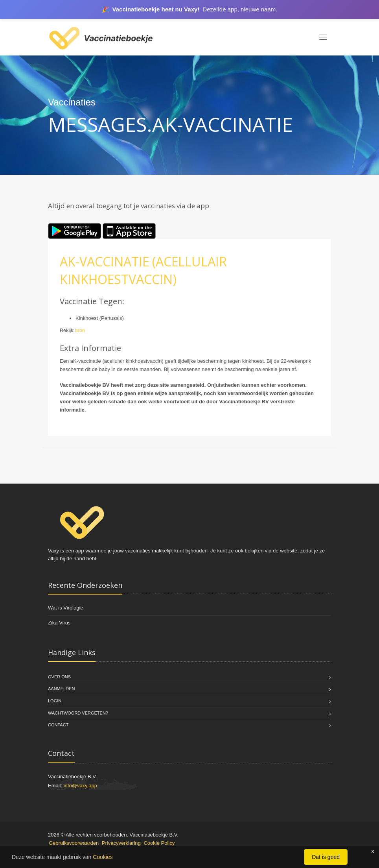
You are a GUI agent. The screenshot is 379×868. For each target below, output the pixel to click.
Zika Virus (59, 623)
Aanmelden (61, 689)
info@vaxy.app (80, 786)
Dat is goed (326, 857)
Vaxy (191, 9)
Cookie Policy (159, 843)
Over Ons (59, 677)
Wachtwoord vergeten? (78, 713)
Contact (58, 725)
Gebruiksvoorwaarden (74, 843)
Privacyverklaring (121, 843)
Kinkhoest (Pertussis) (100, 318)
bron (80, 330)
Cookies (103, 857)
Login (55, 701)
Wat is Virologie (66, 608)
